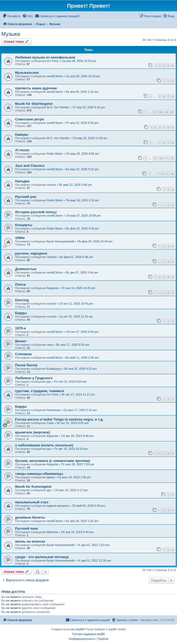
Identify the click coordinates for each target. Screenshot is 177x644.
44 (172, 112)
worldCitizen (55, 76)
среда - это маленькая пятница (42, 557)
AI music (22, 150)
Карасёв (52, 288)
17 (166, 158)
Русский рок (26, 197)
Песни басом (26, 365)
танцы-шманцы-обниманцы (39, 474)
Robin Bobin (55, 154)
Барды (21, 313)
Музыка (11, 34)
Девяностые (26, 269)
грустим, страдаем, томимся (39, 391)
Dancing (22, 300)
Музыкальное (27, 73)
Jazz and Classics (30, 166)
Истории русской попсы (36, 212)
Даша (51, 477)
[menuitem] (12, 16)
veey (50, 345)
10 (172, 174)
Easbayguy (54, 369)
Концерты (24, 225)
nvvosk (51, 185)
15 (155, 158)
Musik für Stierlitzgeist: (34, 104)
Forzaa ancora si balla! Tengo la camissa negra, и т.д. (59, 419)
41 (155, 112)
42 (161, 112)
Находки (22, 181)
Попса (20, 284)
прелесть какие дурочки (36, 88)
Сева (50, 423)
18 (172, 158)
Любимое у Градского (34, 378)
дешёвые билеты (30, 517)
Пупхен (52, 257)
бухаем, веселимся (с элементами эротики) (53, 461)
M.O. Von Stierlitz (58, 107)
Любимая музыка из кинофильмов (45, 57)
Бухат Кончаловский (60, 241)
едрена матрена (58, 506)
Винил (21, 341)
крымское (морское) (32, 432)
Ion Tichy (53, 61)
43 (166, 112)
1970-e (20, 328)
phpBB (80, 629)
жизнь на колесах (30, 541)
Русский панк (27, 528)
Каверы (22, 135)
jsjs (49, 382)
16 (161, 158)
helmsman (53, 410)
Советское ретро (30, 119)
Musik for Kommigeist (33, 487)
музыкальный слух (32, 502)
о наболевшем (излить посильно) (44, 445)
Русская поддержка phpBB (88, 634)
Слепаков (23, 354)
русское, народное (31, 253)
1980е (20, 238)
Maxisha (52, 532)
